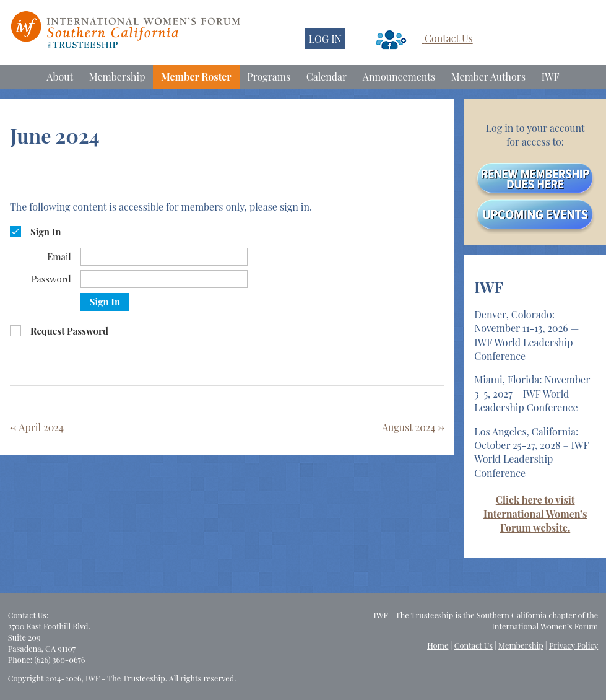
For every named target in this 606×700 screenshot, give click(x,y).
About (60, 77)
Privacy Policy (574, 645)
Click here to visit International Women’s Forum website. (535, 514)
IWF (551, 77)
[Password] (164, 279)
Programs (269, 77)
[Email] (164, 257)
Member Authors (488, 77)
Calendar (327, 77)
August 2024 (413, 427)
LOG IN (325, 39)
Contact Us (449, 39)
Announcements (399, 77)
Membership (117, 77)
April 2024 (37, 427)
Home (438, 645)
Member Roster (196, 77)
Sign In (105, 302)
